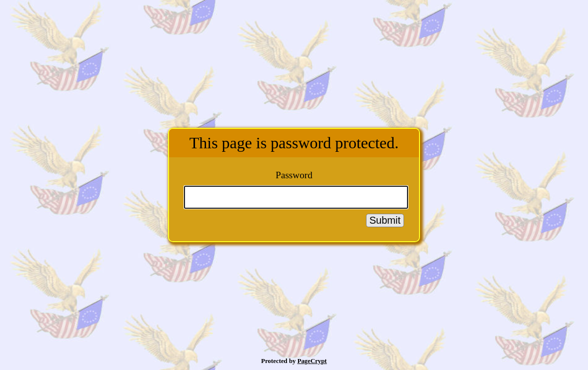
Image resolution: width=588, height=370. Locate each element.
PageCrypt (312, 361)
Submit (385, 220)
